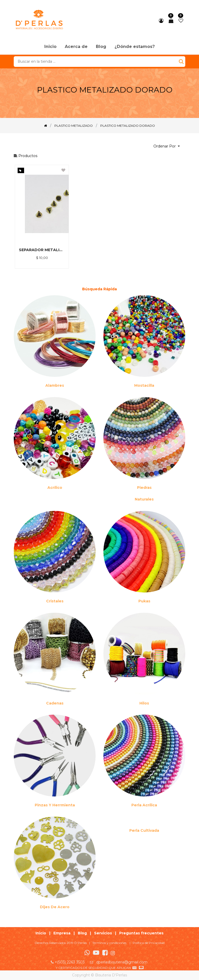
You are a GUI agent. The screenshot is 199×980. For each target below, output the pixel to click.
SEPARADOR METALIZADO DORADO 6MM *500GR (42, 250)
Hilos (144, 703)
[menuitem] (50, 47)
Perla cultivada (144, 830)
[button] (167, 146)
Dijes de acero (55, 907)
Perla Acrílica (144, 805)
